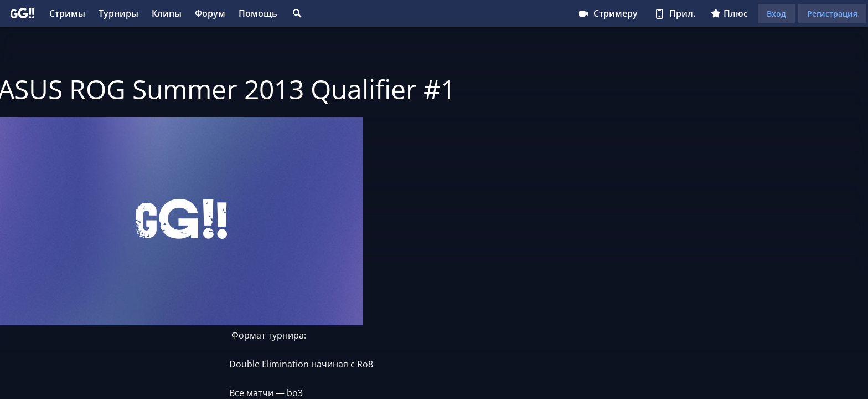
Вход (776, 14)
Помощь (258, 13)
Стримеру (608, 13)
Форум (210, 13)
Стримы (67, 13)
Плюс (729, 13)
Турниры (118, 13)
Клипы (167, 13)
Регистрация (832, 14)
